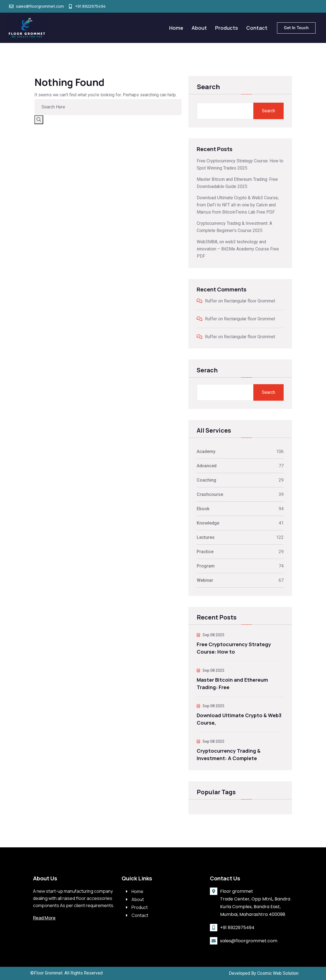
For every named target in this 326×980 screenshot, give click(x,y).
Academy (206, 451)
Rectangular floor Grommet (250, 301)
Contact (257, 28)
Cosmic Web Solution (278, 971)
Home (176, 28)
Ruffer (211, 301)
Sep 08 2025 (210, 635)
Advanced (207, 466)
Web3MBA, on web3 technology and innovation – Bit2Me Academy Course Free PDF (238, 249)
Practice (205, 552)
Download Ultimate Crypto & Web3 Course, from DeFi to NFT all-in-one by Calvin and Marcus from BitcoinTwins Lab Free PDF (238, 205)
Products (227, 28)
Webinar (205, 580)
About (199, 28)
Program (206, 566)
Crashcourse (210, 494)
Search (208, 87)
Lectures (206, 537)
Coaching (206, 480)
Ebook (203, 509)
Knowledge (208, 523)
